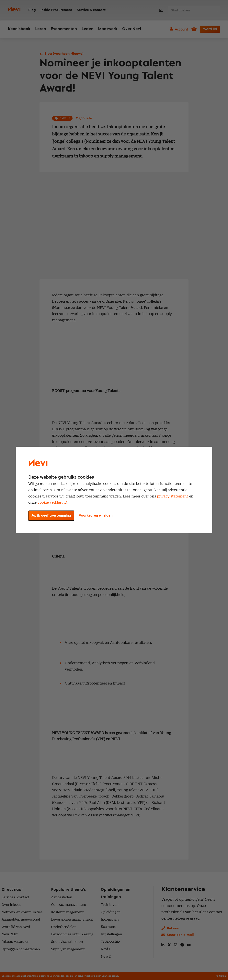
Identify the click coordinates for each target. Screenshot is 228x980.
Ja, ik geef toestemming (51, 516)
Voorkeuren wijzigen (96, 516)
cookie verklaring (52, 503)
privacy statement (173, 496)
